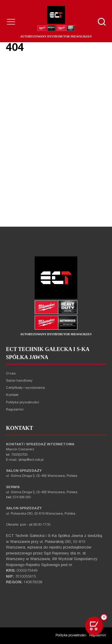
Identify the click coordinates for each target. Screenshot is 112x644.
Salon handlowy (19, 381)
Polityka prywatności (23, 403)
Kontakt (12, 395)
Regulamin (15, 410)
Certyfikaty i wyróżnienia (25, 388)
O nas (11, 374)
